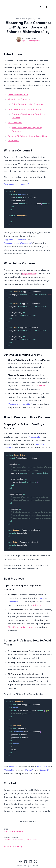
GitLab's (37, 605)
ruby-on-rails (16, 831)
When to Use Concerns (19, 99)
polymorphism (29, 274)
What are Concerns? (18, 95)
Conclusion (13, 141)
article (42, 385)
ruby (6, 831)
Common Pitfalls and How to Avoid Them (28, 136)
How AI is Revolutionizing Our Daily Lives (20, 840)
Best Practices (15, 123)
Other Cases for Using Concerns (27, 104)
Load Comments (28, 821)
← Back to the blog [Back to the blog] (13, 846)
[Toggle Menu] (52, 7)
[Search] (42, 7)
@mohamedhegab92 (31, 41)
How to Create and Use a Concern (24, 109)
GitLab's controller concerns (22, 627)
